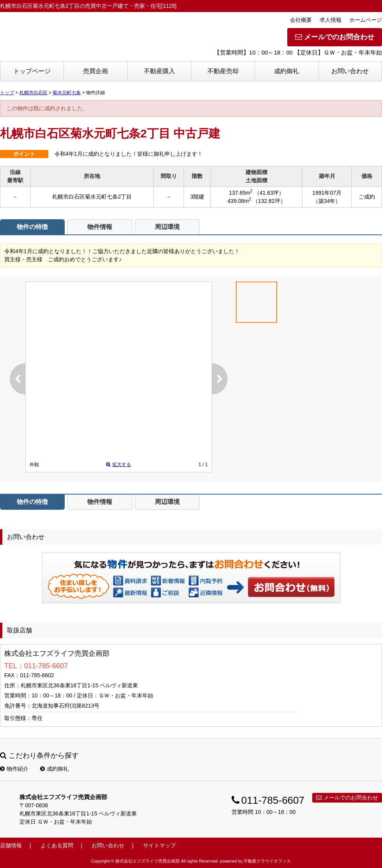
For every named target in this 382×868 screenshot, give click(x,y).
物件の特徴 (32, 227)
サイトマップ (159, 845)
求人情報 (331, 20)
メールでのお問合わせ (335, 37)
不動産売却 (223, 71)
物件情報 (100, 227)
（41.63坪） (269, 193)
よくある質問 (57, 845)
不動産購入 (159, 71)
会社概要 (301, 20)
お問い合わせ (350, 71)
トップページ (32, 71)
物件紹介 (14, 769)
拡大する (118, 465)
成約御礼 (286, 71)
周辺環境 (167, 227)
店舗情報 (11, 845)
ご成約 (367, 197)
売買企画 (95, 71)
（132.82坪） (269, 201)
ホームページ (366, 20)
